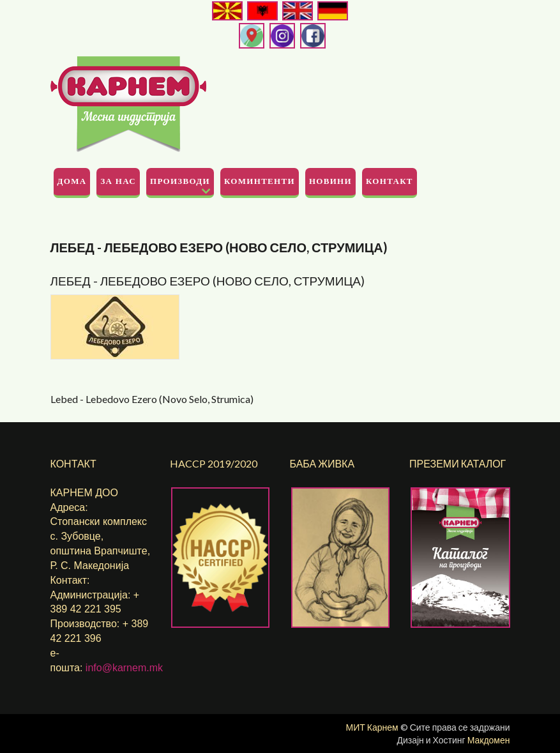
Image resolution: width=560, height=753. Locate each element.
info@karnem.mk (124, 668)
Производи (180, 181)
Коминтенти (260, 181)
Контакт (390, 181)
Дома (72, 181)
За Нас (118, 181)
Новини (330, 181)
